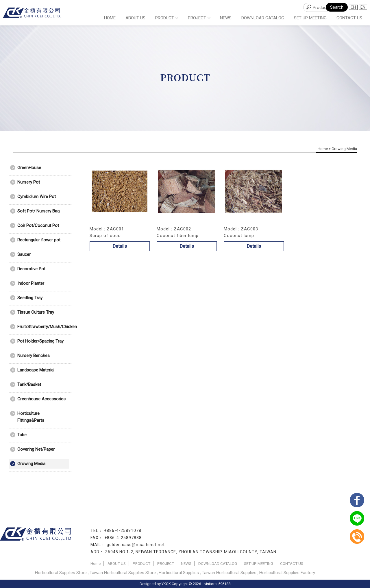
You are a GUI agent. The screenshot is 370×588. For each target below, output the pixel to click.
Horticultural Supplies (179, 573)
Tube (22, 435)
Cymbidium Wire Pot (37, 197)
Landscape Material (36, 370)
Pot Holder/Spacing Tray (40, 341)
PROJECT (199, 18)
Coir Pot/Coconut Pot (38, 225)
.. (203, 584)
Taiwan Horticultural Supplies (229, 573)
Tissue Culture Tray (36, 312)
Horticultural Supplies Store (61, 573)
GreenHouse (29, 168)
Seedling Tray (30, 298)
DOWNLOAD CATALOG (263, 18)
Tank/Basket (29, 384)
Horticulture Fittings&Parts (31, 417)
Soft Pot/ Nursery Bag (38, 211)
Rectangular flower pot (39, 240)
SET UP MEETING (310, 18)
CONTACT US (349, 18)
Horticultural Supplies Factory (287, 573)
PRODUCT (167, 18)
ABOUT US (135, 18)
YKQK (166, 584)
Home (110, 18)
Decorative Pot (31, 269)
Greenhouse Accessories (41, 399)
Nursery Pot (29, 182)
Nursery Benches (34, 356)
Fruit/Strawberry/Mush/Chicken (43, 327)
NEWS (226, 18)
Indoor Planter (31, 283)
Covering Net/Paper (36, 449)
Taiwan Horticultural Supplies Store (123, 573)
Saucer (24, 254)
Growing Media (31, 464)
